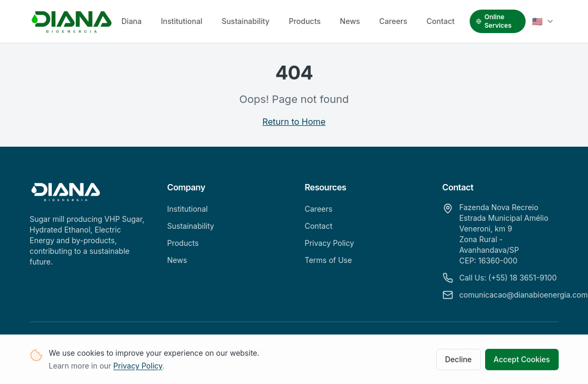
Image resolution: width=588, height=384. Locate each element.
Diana (132, 21)
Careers (393, 21)
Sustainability (246, 21)
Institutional (182, 21)
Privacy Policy (138, 367)
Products (305, 21)
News (350, 21)
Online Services (494, 21)
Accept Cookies (522, 361)
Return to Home (294, 122)
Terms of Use (329, 260)
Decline (458, 361)
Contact (441, 21)
